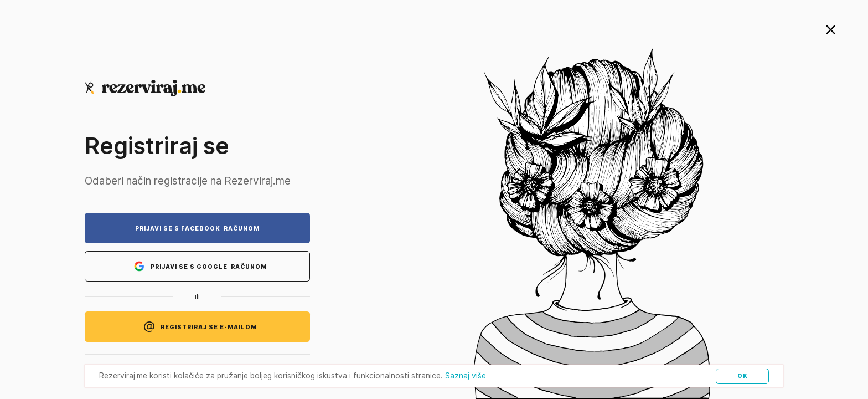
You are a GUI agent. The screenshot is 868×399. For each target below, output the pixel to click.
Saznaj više (466, 376)
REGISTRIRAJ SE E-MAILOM (197, 327)
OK (743, 376)
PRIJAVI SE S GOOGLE (197, 266)
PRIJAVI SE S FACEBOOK (197, 228)
